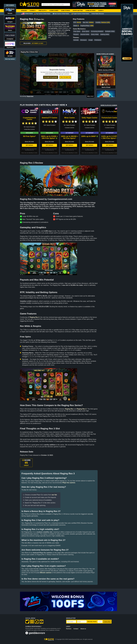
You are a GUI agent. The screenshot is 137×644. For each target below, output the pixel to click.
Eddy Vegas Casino (90, 118)
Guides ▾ (101, 11)
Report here (30, 96)
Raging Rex (69, 409)
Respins (76, 34)
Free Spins (77, 31)
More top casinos (10, 59)
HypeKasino (10, 47)
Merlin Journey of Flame (106, 70)
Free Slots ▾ (43, 11)
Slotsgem (10, 22)
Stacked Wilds (85, 34)
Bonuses (24, 11)
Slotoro (10, 30)
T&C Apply (26, 149)
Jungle (91, 40)
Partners (69, 629)
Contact (76, 629)
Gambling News (91, 11)
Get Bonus (29, 145)
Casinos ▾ (33, 11)
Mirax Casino (70, 118)
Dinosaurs (83, 40)
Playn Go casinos (69, 483)
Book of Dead (106, 87)
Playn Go (40, 19)
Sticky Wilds (95, 34)
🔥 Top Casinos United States (42, 14)
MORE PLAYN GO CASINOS (109, 105)
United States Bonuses (98, 14)
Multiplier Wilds (110, 31)
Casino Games (54, 11)
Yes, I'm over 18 (65, 77)
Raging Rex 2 (35, 317)
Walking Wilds (105, 34)
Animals (76, 40)
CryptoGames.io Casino (29, 119)
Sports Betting (78, 11)
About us (83, 629)
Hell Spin (10, 56)
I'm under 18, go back (51, 77)
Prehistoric (98, 40)
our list (54, 495)
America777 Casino (49, 118)
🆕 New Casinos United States (61, 14)
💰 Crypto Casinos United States (80, 14)
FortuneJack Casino (110, 118)
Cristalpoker (10, 39)
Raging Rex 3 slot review (56, 34)
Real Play (90, 96)
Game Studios (66, 11)
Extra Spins (86, 31)
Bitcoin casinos (46, 573)
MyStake (10, 13)
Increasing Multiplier (97, 31)
